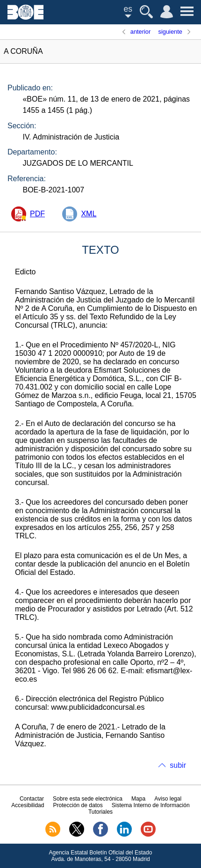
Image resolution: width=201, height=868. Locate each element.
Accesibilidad (28, 805)
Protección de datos (78, 805)
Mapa (138, 799)
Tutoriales (100, 812)
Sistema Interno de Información (151, 805)
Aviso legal (168, 799)
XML (89, 214)
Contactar (32, 799)
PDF (37, 214)
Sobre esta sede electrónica (88, 799)
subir (178, 765)
